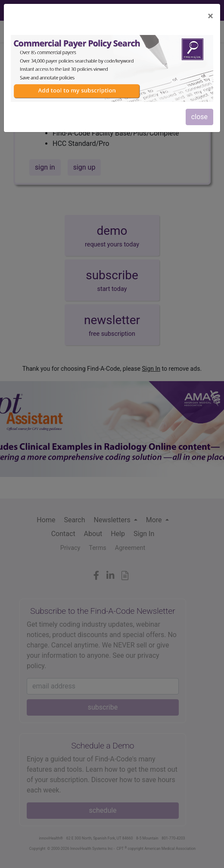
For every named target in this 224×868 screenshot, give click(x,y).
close (199, 117)
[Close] (210, 16)
